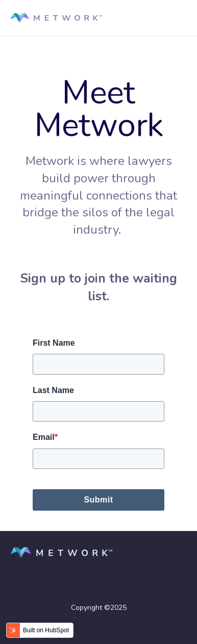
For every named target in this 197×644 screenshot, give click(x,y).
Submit (98, 500)
